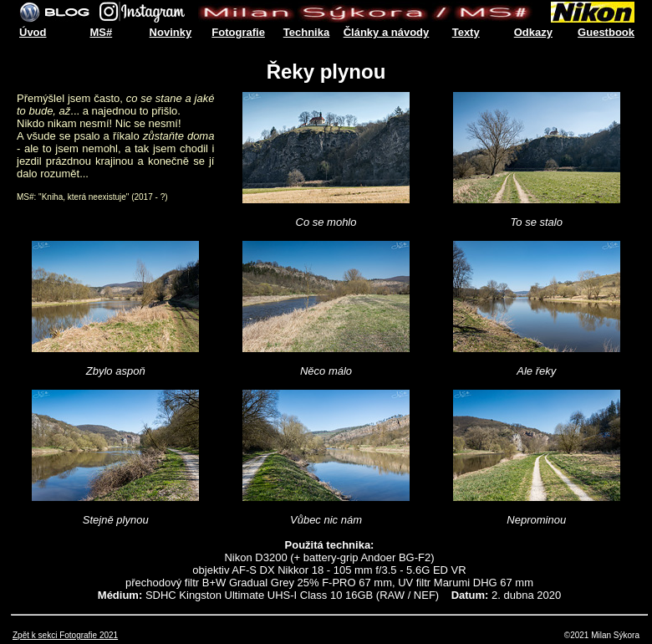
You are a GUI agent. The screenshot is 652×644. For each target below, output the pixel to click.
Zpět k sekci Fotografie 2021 (65, 635)
